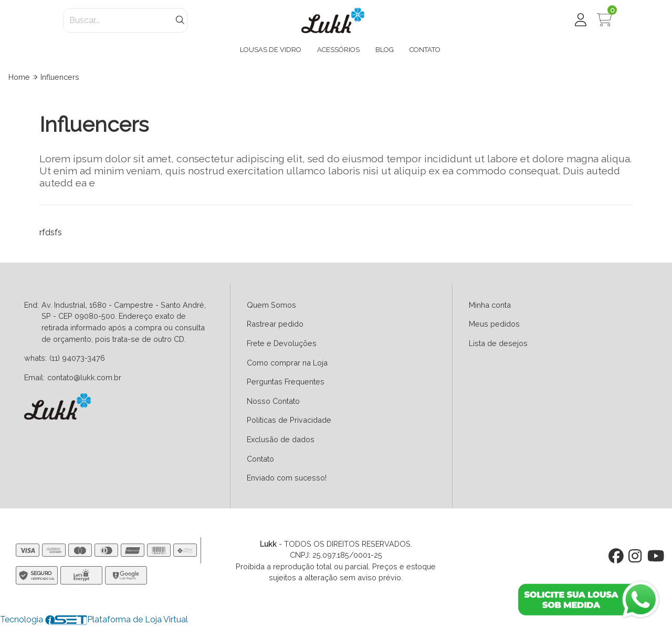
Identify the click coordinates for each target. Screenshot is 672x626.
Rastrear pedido (275, 324)
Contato (260, 459)
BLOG (385, 50)
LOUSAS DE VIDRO (271, 50)
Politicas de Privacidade (289, 420)
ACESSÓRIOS (338, 50)
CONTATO (425, 50)
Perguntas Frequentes (286, 382)
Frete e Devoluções (282, 343)
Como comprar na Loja (287, 363)
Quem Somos (271, 305)
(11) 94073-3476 (77, 358)
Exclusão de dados (281, 439)
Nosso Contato (273, 401)
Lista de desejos (498, 343)
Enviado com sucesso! (287, 478)
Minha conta (490, 305)
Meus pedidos (494, 324)
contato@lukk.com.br (84, 377)
